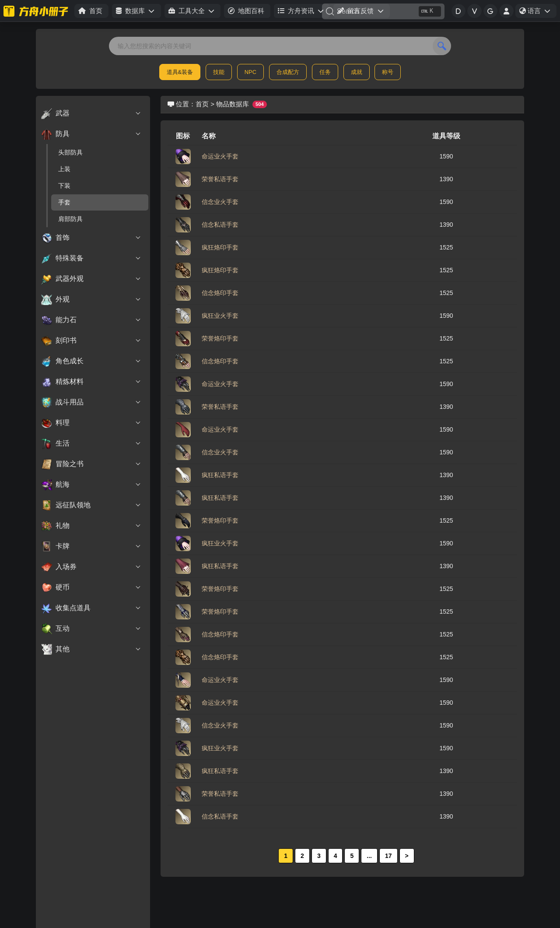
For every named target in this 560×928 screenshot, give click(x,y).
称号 (388, 72)
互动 (91, 629)
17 (388, 856)
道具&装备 (180, 72)
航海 (91, 485)
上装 (64, 169)
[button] (136, 11)
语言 (538, 12)
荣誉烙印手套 (220, 338)
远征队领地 (91, 505)
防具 (91, 134)
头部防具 (70, 152)
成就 (357, 72)
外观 (91, 299)
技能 (219, 72)
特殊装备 (91, 258)
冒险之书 (91, 464)
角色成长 (91, 361)
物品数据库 (233, 104)
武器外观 (91, 279)
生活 (91, 443)
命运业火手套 (220, 156)
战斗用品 (91, 402)
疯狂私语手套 (220, 475)
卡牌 (91, 546)
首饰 (91, 238)
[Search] (383, 11)
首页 (202, 104)
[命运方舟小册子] (37, 11)
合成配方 (288, 72)
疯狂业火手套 (220, 316)
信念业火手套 (220, 202)
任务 (325, 72)
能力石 (91, 320)
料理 (91, 423)
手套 (64, 202)
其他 (91, 649)
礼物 (91, 526)
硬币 (91, 587)
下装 (64, 186)
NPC (250, 72)
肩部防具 (70, 219)
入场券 (91, 567)
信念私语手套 (220, 225)
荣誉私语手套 (220, 179)
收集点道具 (91, 608)
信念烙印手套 (220, 293)
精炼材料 (91, 382)
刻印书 (91, 341)
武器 (91, 113)
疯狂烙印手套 (220, 247)
